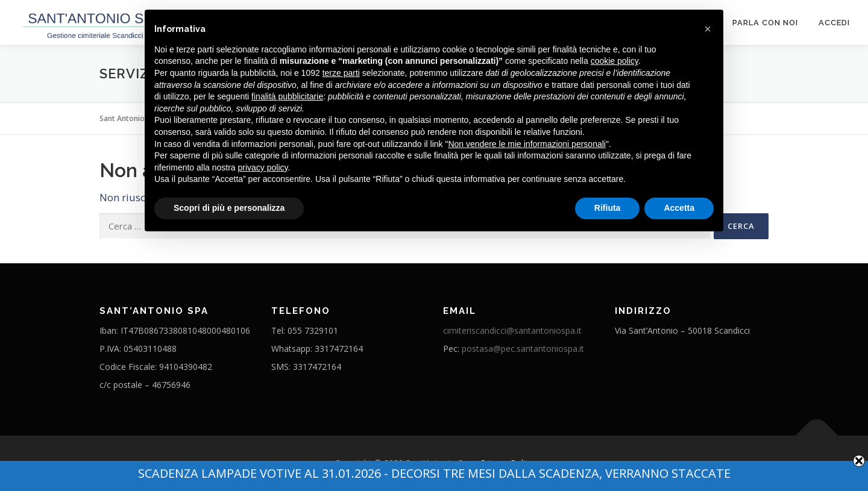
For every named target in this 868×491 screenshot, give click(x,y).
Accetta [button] (679, 208)
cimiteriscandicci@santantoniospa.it (512, 330)
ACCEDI (834, 23)
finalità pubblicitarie (287, 96)
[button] (708, 29)
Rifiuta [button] (608, 208)
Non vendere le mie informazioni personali (527, 144)
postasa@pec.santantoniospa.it (523, 349)
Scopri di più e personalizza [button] (229, 208)
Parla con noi (765, 23)
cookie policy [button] (615, 61)
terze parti (341, 73)
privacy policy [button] (263, 167)
